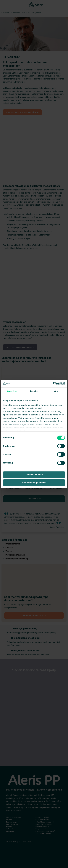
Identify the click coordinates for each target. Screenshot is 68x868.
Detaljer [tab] (34, 391)
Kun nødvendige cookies (34, 483)
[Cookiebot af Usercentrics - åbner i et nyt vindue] (53, 384)
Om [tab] (56, 391)
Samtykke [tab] (12, 391)
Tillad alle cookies (34, 475)
